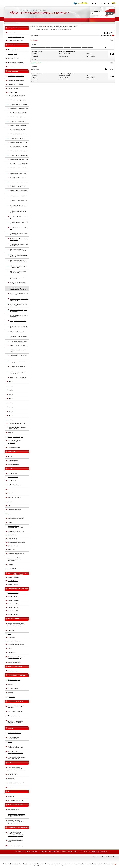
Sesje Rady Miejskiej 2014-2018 (17, 96)
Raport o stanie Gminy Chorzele (16, 41)
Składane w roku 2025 (13, 593)
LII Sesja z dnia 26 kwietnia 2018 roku (18, 322)
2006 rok (11, 420)
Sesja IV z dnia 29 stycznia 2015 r (18, 113)
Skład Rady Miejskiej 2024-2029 (16, 76)
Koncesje (10, 522)
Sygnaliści (10, 493)
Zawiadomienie (37, 63)
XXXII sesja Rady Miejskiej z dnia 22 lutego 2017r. (19, 239)
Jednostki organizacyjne (14, 577)
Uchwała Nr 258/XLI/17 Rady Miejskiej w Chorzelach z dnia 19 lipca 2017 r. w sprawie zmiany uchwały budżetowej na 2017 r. (62, 47)
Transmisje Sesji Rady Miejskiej (16, 437)
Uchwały (35, 40)
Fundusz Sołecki (12, 569)
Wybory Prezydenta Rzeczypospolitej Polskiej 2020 (15, 752)
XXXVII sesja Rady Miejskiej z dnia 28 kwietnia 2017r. (19, 267)
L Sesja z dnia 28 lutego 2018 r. (18, 332)
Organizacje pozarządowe (14, 680)
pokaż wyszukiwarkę (106, 35)
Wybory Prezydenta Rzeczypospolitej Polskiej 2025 (15, 747)
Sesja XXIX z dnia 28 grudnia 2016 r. (19, 217)
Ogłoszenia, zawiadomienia (14, 498)
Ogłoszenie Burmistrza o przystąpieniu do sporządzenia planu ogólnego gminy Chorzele (17, 822)
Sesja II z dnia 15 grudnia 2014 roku (19, 104)
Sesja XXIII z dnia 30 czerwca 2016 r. (19, 191)
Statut (9, 489)
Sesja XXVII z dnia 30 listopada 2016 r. (18, 212)
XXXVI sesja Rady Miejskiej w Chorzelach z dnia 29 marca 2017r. (19, 261)
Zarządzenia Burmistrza (14, 464)
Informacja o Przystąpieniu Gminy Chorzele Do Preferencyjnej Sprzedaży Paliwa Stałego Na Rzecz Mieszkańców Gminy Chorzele (16, 834)
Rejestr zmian (34, 59)
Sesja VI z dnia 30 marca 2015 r (18, 121)
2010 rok (11, 399)
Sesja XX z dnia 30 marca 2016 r (18, 178)
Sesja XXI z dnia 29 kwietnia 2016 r (19, 182)
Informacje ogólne (12, 33)
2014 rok (11, 382)
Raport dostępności (12, 54)
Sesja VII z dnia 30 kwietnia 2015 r (19, 126)
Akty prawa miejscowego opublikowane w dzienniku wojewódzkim (14, 442)
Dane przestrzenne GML (14, 810)
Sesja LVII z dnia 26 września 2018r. (19, 378)
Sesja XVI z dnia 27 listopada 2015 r (19, 160)
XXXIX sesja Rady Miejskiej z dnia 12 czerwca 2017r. (19, 278)
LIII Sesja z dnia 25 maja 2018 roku (19, 346)
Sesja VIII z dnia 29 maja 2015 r (18, 130)
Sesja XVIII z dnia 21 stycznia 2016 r (19, 169)
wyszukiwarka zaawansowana (101, 16)
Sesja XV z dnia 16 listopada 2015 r (19, 155)
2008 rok (11, 407)
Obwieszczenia (11, 549)
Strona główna (40, 26)
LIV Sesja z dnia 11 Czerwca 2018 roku (18, 356)
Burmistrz (10, 456)
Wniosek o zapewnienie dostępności (17, 62)
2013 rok (11, 386)
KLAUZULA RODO (13, 774)
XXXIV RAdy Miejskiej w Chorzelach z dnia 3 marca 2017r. (18, 250)
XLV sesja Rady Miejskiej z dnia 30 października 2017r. (19, 316)
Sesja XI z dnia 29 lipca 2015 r (18, 138)
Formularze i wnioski (13, 546)
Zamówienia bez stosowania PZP (16, 518)
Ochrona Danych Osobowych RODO (17, 542)
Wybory (10, 742)
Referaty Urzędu (12, 481)
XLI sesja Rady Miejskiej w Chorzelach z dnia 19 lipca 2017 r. (19, 289)
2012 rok (11, 390)
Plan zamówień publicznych (15, 510)
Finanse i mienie (12, 630)
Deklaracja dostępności (13, 50)
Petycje (10, 502)
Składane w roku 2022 (13, 604)
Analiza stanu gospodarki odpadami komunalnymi (16, 707)
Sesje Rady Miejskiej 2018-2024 (17, 424)
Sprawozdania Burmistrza (14, 447)
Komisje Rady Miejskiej (14, 89)
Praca (9, 505)
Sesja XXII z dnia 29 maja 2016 (18, 186)
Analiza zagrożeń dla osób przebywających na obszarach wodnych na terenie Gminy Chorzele (17, 769)
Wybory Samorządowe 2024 (15, 733)
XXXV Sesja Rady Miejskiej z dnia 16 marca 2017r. (19, 256)
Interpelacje (11, 433)
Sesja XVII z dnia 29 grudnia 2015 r (19, 164)
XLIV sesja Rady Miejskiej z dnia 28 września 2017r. (19, 300)
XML (112, 40)
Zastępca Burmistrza (13, 461)
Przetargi (10, 514)
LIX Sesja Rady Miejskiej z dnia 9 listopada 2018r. (18, 373)
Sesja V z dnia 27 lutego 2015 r (18, 117)
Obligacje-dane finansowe (14, 662)
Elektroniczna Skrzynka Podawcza (16, 554)
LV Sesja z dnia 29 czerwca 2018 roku (18, 351)
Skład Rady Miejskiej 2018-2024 (16, 80)
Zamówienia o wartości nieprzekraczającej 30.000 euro (15, 527)
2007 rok (11, 412)
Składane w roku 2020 (13, 611)
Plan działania (11, 67)
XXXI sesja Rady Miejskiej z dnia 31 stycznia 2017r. (19, 234)
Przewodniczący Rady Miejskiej (16, 84)
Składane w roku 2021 (13, 607)
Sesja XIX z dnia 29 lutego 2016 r (18, 174)
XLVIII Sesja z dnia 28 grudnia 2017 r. (19, 337)
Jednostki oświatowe (13, 581)
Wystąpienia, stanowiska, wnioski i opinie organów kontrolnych (16, 657)
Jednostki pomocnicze (13, 584)
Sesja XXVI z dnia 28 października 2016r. (19, 206)
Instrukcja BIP (11, 779)
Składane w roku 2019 (13, 614)
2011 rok (11, 395)
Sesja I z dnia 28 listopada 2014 (18, 100)
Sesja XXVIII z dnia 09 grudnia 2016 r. (19, 223)
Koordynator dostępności (14, 58)
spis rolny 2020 (12, 796)
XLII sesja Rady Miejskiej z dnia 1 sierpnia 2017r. (19, 305)
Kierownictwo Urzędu (13, 477)
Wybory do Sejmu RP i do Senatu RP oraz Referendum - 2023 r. (17, 758)
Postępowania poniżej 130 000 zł (16, 531)
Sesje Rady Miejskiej (13, 92)
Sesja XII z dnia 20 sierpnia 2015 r (18, 143)
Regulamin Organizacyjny (14, 485)
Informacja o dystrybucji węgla (15, 846)
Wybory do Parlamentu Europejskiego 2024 (13, 738)
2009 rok (11, 403)
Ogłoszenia (11, 693)
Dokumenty (11, 684)
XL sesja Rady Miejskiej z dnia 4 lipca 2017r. (18, 283)
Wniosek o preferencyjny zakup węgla (15, 841)
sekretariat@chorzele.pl (99, 852)
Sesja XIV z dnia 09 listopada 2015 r (19, 151)
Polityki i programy (12, 671)
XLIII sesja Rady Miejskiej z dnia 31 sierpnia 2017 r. (19, 294)
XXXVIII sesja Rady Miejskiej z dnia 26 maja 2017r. (18, 272)
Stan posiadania (12, 652)
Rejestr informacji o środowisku (16, 712)
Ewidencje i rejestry (13, 539)
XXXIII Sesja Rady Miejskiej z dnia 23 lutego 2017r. (19, 245)
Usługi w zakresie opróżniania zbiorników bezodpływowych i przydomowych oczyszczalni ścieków (15, 722)
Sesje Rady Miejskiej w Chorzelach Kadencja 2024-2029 (18, 428)
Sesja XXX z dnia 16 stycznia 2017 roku (19, 228)
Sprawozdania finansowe (14, 641)
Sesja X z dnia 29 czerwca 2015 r (18, 134)
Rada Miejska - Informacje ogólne (16, 37)
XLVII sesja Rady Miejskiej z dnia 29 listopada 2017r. (18, 311)
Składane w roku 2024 (13, 597)
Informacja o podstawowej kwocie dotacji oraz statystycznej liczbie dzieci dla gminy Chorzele (16, 625)
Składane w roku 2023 (13, 600)
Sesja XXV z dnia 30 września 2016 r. (19, 201)
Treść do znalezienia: (96, 11)
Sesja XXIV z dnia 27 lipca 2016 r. (19, 196)
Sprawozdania (11, 637)
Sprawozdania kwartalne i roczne (16, 645)
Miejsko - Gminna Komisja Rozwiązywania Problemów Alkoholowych (15, 559)
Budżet (10, 634)
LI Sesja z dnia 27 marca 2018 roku (19, 342)
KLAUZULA (11, 787)
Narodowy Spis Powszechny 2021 (16, 800)
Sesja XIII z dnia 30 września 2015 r (19, 147)
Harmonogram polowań (14, 716)
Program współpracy (13, 688)
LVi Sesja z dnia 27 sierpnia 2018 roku (18, 367)
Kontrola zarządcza (12, 535)
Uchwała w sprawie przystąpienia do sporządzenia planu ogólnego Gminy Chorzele (17, 815)
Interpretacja (11, 565)
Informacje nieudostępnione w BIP (16, 783)
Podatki (10, 648)
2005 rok (11, 416)
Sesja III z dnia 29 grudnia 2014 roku (19, 109)
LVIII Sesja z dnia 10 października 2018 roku (18, 362)
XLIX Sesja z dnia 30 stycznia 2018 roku (19, 327)
